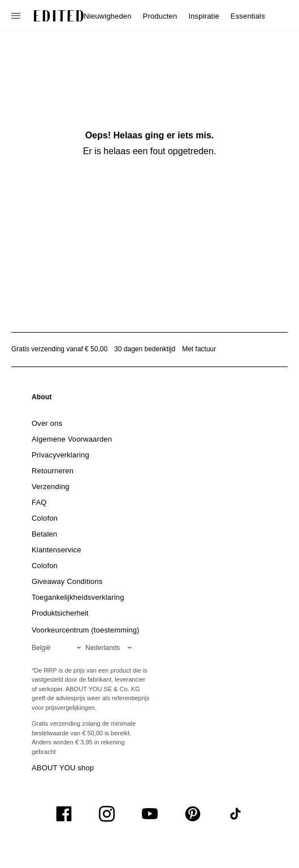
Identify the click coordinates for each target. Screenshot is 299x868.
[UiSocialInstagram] (107, 814)
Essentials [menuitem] (248, 16)
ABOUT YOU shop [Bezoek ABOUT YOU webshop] (63, 768)
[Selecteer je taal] (111, 648)
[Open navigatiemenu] (17, 16)
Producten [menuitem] (160, 16)
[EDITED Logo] (59, 16)
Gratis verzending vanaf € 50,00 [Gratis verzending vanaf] (59, 349)
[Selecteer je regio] (58, 648)
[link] (42, 399)
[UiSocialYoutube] (150, 814)
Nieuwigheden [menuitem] (107, 16)
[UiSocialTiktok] (236, 814)
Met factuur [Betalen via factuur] (199, 349)
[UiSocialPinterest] (193, 814)
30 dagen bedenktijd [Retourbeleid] (145, 349)
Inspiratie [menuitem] (203, 16)
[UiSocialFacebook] (64, 814)
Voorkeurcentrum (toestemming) (86, 630)
